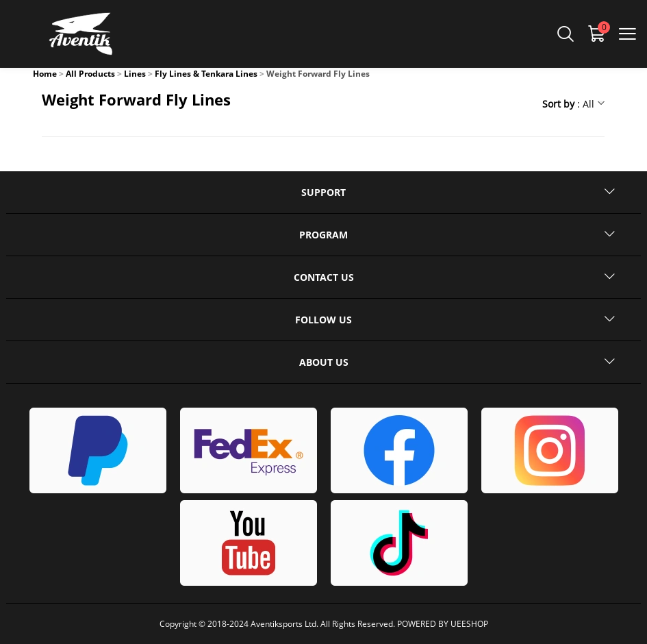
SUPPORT (323, 192)
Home (45, 74)
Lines (135, 74)
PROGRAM (323, 235)
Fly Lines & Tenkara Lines (206, 74)
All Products (90, 74)
